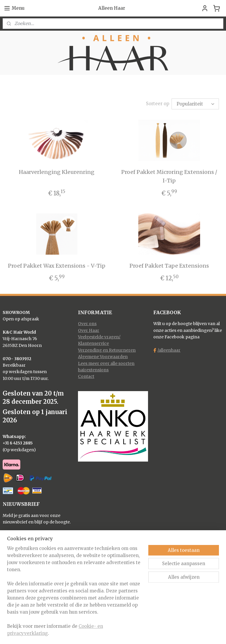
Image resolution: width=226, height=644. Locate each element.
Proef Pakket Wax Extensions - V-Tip (57, 266)
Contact (86, 376)
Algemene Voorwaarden (103, 357)
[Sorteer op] (195, 104)
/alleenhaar (169, 350)
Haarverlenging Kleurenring (57, 172)
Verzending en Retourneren (107, 350)
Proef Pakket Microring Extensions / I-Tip (169, 176)
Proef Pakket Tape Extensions (169, 266)
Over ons (87, 324)
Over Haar (89, 330)
